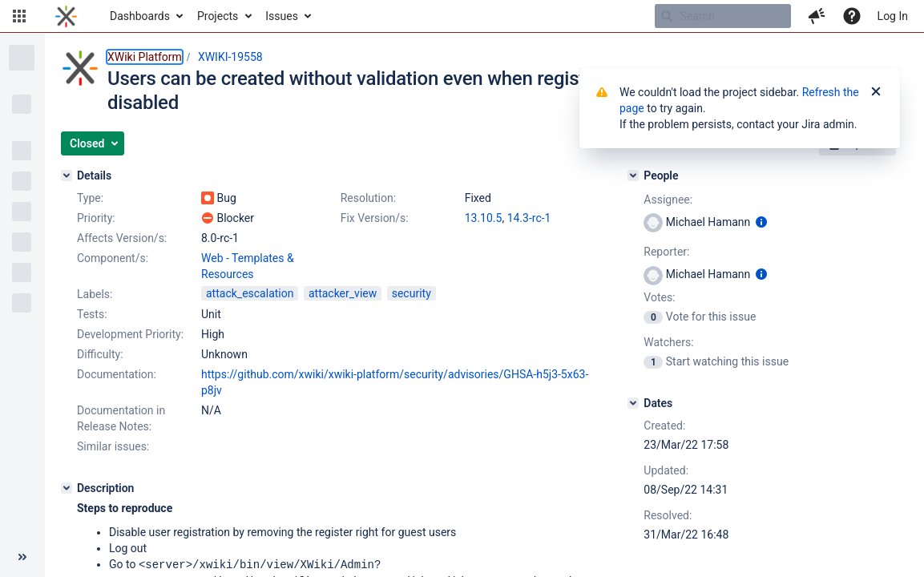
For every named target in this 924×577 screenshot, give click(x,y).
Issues (282, 16)
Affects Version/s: (122, 238)
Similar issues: (113, 446)
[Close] (876, 92)
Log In (893, 16)
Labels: (95, 294)
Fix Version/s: (375, 218)
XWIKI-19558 (230, 57)
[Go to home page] (66, 16)
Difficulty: (100, 354)
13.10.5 (484, 218)
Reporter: (666, 252)
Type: (90, 198)
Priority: (96, 218)
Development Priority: (130, 334)
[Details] (67, 176)
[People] (633, 176)
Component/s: (113, 258)
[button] (19, 16)
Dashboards (140, 16)
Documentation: (117, 374)
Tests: (92, 314)
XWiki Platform (145, 57)
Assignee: (668, 200)
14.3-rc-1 (529, 218)
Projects (218, 16)
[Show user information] (761, 222)
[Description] (67, 488)
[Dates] (633, 403)
